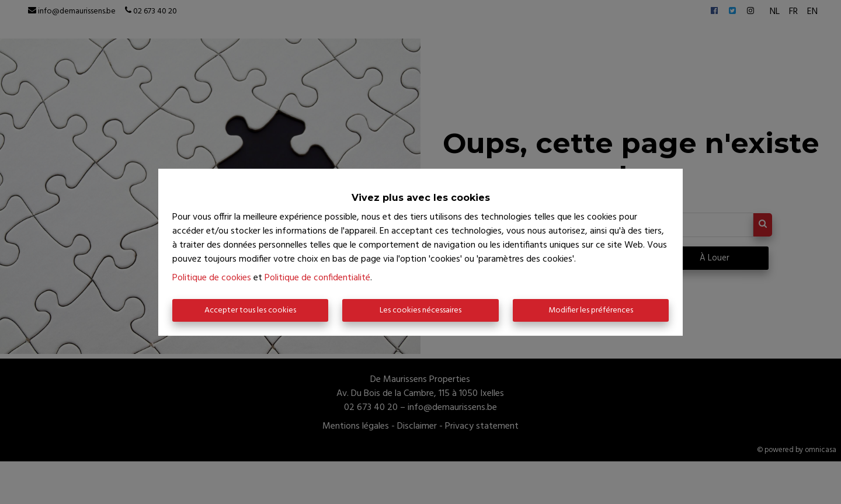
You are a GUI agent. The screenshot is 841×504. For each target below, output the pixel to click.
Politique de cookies (212, 278)
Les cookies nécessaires (420, 310)
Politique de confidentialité (317, 278)
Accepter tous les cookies (250, 310)
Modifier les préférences (591, 310)
